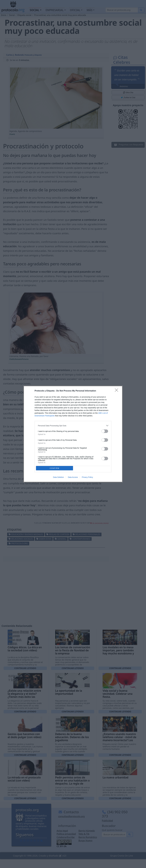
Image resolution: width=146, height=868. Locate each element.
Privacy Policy (87, 477)
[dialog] (73, 434)
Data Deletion (58, 477)
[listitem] (73, 426)
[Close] (117, 391)
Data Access (73, 477)
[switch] (105, 431)
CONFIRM (54, 468)
